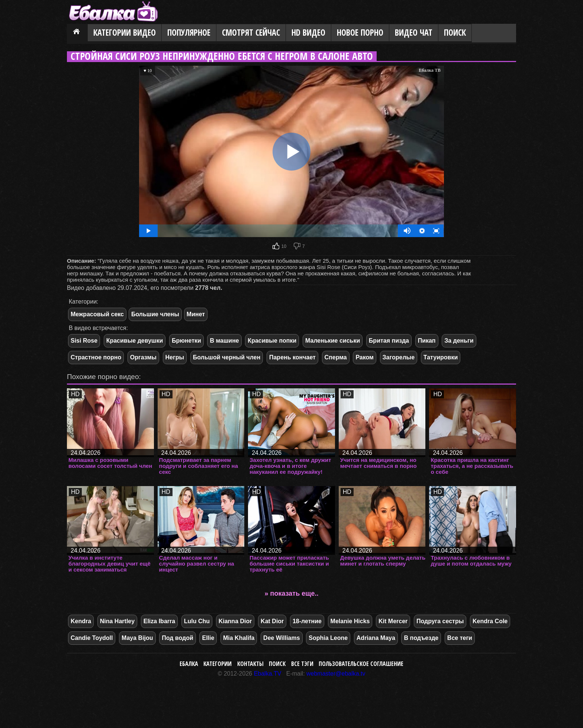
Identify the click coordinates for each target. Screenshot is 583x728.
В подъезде (421, 638)
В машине (224, 341)
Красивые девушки (135, 341)
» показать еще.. (292, 593)
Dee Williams (282, 638)
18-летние (307, 621)
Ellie (208, 638)
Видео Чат (414, 33)
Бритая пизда (389, 341)
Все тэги (302, 664)
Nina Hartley (117, 621)
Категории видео (125, 33)
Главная (77, 33)
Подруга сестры (440, 621)
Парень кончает (292, 357)
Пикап (427, 341)
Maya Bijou (137, 638)
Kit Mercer (393, 621)
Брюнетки (186, 341)
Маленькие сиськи (333, 341)
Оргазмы (143, 357)
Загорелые (399, 357)
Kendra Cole (490, 621)
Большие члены (155, 314)
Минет (196, 314)
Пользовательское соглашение (361, 664)
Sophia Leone (328, 638)
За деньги (459, 341)
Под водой (178, 638)
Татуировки (441, 357)
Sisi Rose (84, 341)
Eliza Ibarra (159, 621)
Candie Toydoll (92, 638)
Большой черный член (227, 357)
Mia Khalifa (239, 638)
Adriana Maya (376, 638)
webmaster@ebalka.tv (336, 674)
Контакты (250, 664)
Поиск (455, 33)
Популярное (189, 33)
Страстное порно (96, 357)
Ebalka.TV (268, 674)
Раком (365, 357)
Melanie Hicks (350, 621)
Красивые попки (272, 341)
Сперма (336, 357)
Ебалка (189, 664)
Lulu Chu (197, 621)
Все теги (460, 638)
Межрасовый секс (97, 314)
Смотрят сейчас (251, 33)
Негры (175, 357)
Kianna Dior (235, 621)
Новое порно (360, 33)
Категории (218, 664)
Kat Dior (272, 621)
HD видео (308, 33)
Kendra (81, 621)
